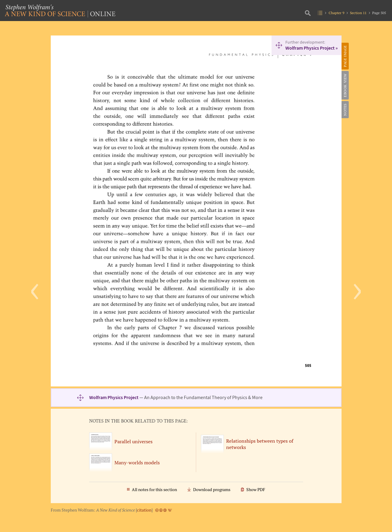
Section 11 (358, 13)
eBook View (345, 85)
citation (144, 510)
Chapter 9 (336, 13)
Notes (345, 110)
